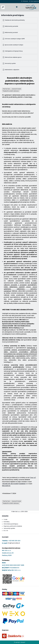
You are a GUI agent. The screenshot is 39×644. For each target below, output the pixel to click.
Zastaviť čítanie (16, 89)
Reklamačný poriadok (11, 26)
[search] (3, 7)
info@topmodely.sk (14, 543)
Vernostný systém (10, 63)
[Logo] (31, 7)
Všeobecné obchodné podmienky (15, 20)
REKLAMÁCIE (6, 486)
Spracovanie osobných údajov (14, 45)
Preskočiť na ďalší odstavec (11, 91)
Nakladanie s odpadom (12, 70)
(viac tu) (33, 478)
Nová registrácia (35, 1)
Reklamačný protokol (11, 33)
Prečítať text (6, 89)
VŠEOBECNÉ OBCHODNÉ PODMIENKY (14, 484)
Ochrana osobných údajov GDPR (15, 39)
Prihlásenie (25, 1)
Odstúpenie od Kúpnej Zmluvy (14, 51)
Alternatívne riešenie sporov (13, 57)
